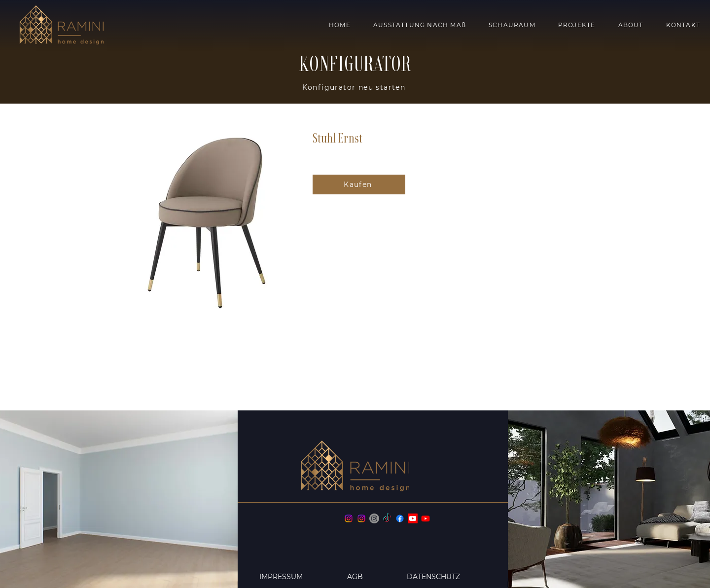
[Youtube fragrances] (426, 518)
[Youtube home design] (413, 518)
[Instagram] (349, 518)
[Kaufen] (359, 184)
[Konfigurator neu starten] (355, 87)
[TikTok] (387, 518)
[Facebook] (400, 518)
